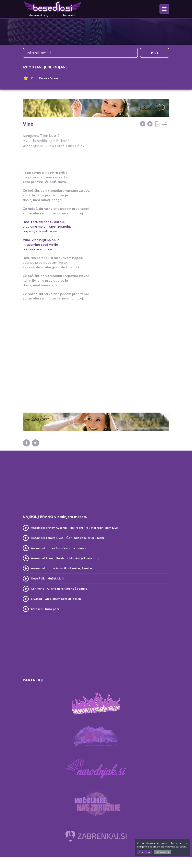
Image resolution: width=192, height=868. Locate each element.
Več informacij (163, 852)
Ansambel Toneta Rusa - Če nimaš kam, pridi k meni (67, 538)
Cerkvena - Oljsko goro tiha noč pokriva (59, 589)
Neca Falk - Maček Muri (47, 578)
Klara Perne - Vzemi (41, 78)
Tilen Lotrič (50, 136)
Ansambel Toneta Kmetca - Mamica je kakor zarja (66, 558)
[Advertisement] (96, 159)
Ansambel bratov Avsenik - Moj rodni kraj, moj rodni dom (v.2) (74, 528)
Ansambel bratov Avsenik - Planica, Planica (61, 568)
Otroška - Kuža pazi (45, 609)
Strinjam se (144, 852)
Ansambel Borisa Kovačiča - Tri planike (58, 548)
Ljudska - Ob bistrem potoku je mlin (56, 599)
